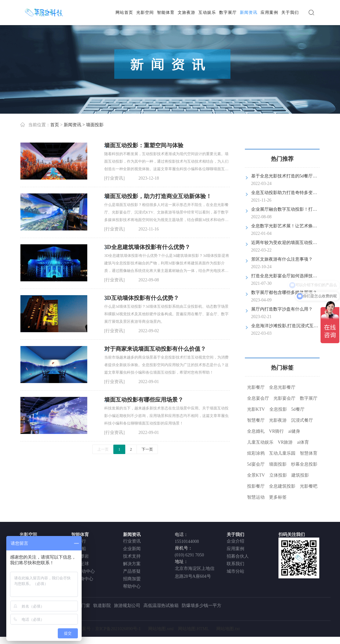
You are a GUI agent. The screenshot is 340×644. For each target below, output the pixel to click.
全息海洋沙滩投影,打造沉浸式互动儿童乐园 (294, 326)
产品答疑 (132, 571)
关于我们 (290, 12)
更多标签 (278, 497)
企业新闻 (132, 549)
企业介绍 (235, 541)
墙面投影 (278, 464)
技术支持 (132, 556)
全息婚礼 (256, 431)
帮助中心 (132, 586)
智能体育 (166, 12)
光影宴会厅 (284, 398)
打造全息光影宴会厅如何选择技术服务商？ (293, 276)
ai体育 (303, 442)
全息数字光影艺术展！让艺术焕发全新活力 (293, 226)
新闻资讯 (249, 12)
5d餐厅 (298, 409)
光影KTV (256, 409)
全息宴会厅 (258, 398)
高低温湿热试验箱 (161, 606)
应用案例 (269, 12)
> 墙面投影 (93, 125)
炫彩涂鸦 (256, 453)
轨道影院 (102, 606)
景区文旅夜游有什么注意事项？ (282, 259)
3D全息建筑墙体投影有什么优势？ (147, 247)
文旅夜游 (186, 12)
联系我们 (235, 564)
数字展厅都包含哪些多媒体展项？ (284, 292)
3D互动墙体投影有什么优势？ (142, 298)
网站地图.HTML (194, 629)
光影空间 (145, 12)
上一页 (103, 449)
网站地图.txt (228, 629)
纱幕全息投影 (304, 464)
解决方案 (132, 564)
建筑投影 (300, 475)
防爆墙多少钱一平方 (202, 606)
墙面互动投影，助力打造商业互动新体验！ (158, 196)
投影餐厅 (256, 486)
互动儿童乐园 (282, 453)
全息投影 (278, 409)
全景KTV (256, 475)
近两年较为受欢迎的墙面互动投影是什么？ (293, 243)
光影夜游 (278, 420)
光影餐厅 (256, 387)
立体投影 (278, 475)
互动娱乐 (207, 12)
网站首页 (124, 12)
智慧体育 (309, 453)
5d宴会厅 (256, 464)
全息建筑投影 (282, 486)
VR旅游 (285, 442)
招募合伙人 (238, 556)
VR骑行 (276, 431)
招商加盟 (132, 579)
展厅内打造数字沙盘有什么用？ (282, 309)
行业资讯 (132, 541)
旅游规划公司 (127, 606)
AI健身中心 (82, 579)
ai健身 (294, 431)
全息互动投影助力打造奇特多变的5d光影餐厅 (295, 193)
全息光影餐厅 (282, 387)
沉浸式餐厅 (302, 420)
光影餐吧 (309, 486)
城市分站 (235, 571)
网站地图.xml (161, 629)
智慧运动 (256, 497)
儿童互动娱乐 (260, 442)
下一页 (147, 449)
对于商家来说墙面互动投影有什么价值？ (155, 349)
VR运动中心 (83, 571)
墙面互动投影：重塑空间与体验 (144, 145)
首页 (55, 125)
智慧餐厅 (256, 420)
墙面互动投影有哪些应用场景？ (144, 400)
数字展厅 (228, 12)
